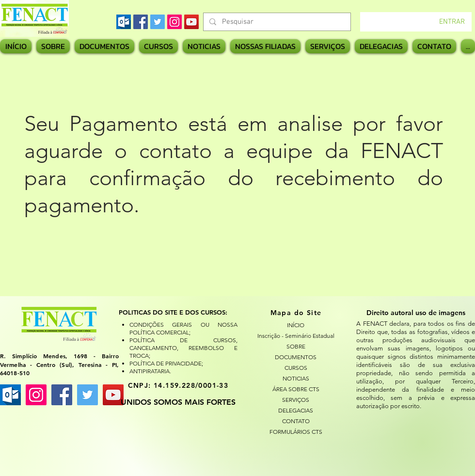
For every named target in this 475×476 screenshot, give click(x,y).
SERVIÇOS (296, 400)
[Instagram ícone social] (36, 395)
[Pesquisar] (276, 22)
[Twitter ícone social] (87, 395)
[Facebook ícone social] (62, 395)
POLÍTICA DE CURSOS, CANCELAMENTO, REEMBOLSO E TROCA (183, 348)
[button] (265, 46)
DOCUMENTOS (296, 357)
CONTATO (296, 421)
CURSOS (296, 368)
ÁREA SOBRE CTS (296, 389)
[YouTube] (191, 22)
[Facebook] (141, 22)
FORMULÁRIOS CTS (296, 432)
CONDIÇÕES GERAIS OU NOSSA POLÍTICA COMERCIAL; (183, 328)
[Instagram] (174, 22)
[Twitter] (158, 22)
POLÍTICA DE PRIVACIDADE (166, 363)
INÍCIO (296, 325)
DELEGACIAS (296, 410)
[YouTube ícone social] (113, 395)
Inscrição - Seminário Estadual (296, 336)
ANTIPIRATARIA (150, 371)
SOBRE (296, 346)
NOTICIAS (296, 378)
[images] (124, 22)
